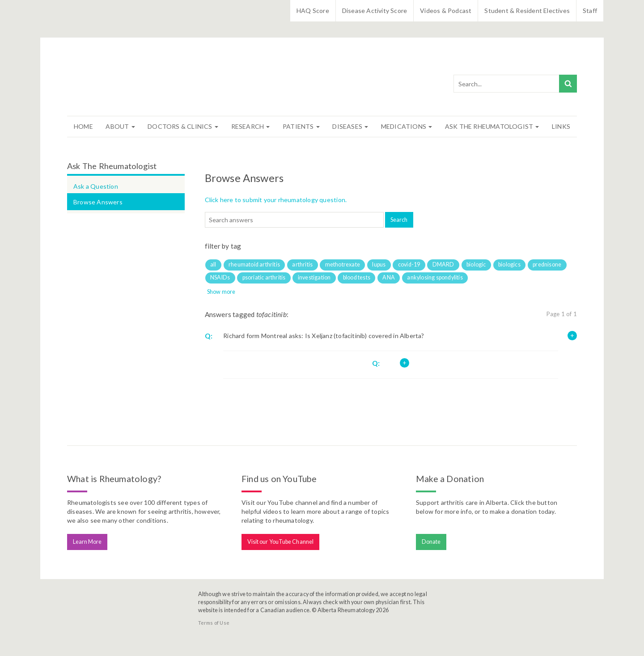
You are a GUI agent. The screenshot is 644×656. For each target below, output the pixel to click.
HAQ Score (313, 11)
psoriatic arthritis (264, 277)
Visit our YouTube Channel (281, 542)
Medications (407, 126)
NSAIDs (220, 277)
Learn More (87, 542)
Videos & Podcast (446, 11)
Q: (209, 336)
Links (561, 126)
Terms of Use (214, 623)
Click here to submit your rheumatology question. (276, 200)
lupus (379, 265)
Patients (301, 126)
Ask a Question (96, 186)
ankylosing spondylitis (435, 277)
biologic (476, 265)
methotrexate (343, 265)
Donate (431, 542)
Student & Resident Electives (527, 11)
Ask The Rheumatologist (492, 126)
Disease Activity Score (375, 11)
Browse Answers (98, 202)
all (213, 265)
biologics (509, 265)
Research (251, 126)
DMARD (443, 265)
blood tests (357, 277)
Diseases (350, 126)
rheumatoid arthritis (254, 265)
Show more (221, 292)
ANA (389, 277)
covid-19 (409, 265)
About (120, 126)
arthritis (302, 265)
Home (83, 126)
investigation (314, 277)
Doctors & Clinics (183, 126)
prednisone (547, 265)
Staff (590, 11)
